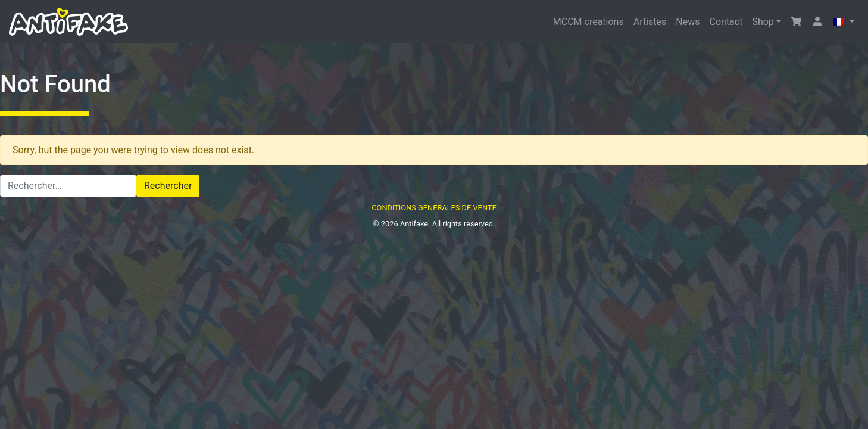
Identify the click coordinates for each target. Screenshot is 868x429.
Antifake (414, 224)
